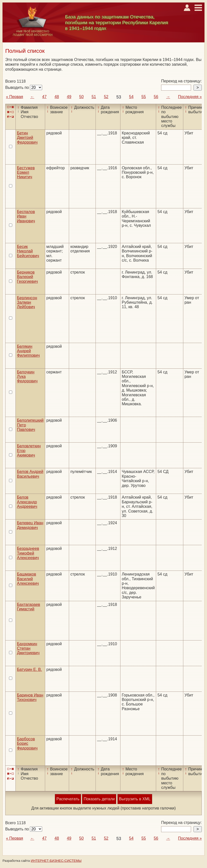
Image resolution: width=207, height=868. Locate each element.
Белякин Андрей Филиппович (28, 351)
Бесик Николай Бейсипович (28, 251)
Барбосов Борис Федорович (27, 744)
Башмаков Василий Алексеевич (28, 579)
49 (69, 97)
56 (156, 97)
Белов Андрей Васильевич (30, 474)
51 (94, 97)
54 (131, 97)
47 (44, 97)
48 (57, 97)
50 (82, 97)
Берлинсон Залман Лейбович (27, 302)
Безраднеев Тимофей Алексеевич (28, 553)
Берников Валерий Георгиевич (27, 277)
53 (119, 97)
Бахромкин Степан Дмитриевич (28, 648)
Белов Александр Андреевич (27, 502)
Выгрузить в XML (135, 799)
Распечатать (68, 799)
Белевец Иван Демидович (30, 525)
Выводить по (18, 87)
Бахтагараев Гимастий (29, 607)
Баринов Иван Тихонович (30, 697)
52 (106, 97)
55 (144, 97)
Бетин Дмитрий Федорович (27, 138)
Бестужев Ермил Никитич (26, 173)
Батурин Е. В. (29, 669)
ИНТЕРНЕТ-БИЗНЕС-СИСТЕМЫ (56, 861)
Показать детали (99, 799)
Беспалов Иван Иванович (26, 216)
